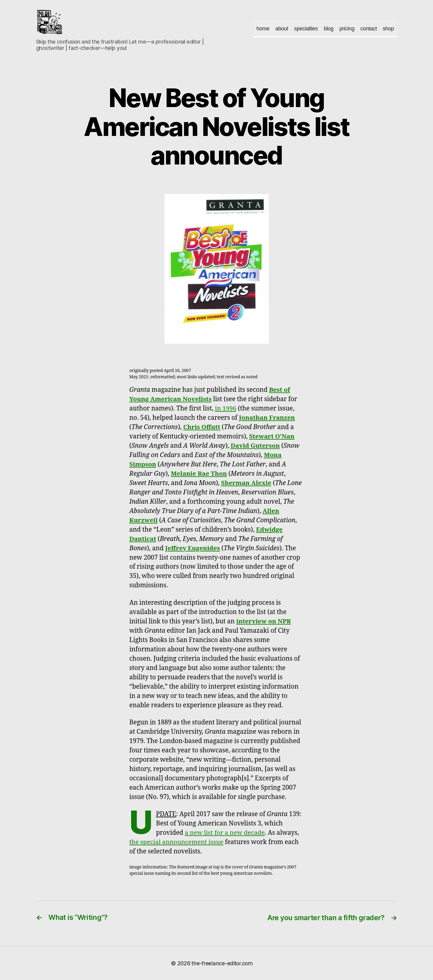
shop (388, 29)
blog (329, 29)
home (263, 29)
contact (369, 29)
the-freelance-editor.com (222, 963)
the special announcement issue (177, 842)
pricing (347, 29)
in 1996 (226, 409)
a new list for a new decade (226, 833)
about (282, 29)
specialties (306, 29)
